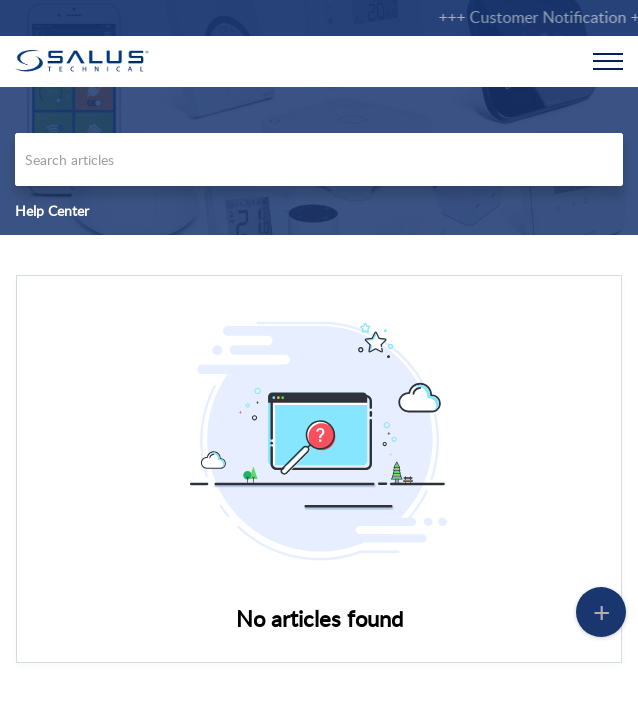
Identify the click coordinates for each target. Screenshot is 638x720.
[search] (319, 159)
